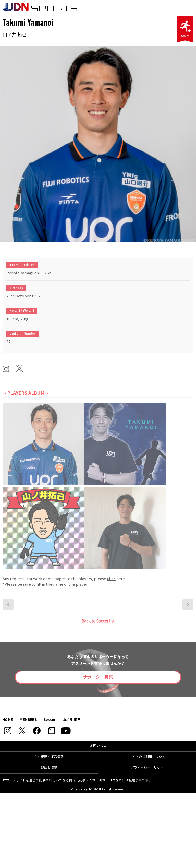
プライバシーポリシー (147, 768)
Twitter (22, 731)
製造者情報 (49, 768)
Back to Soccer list (98, 621)
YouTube (66, 731)
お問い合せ (98, 746)
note (51, 731)
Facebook (37, 731)
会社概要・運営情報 (49, 757)
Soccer (185, 27)
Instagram (8, 731)
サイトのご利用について (147, 757)
